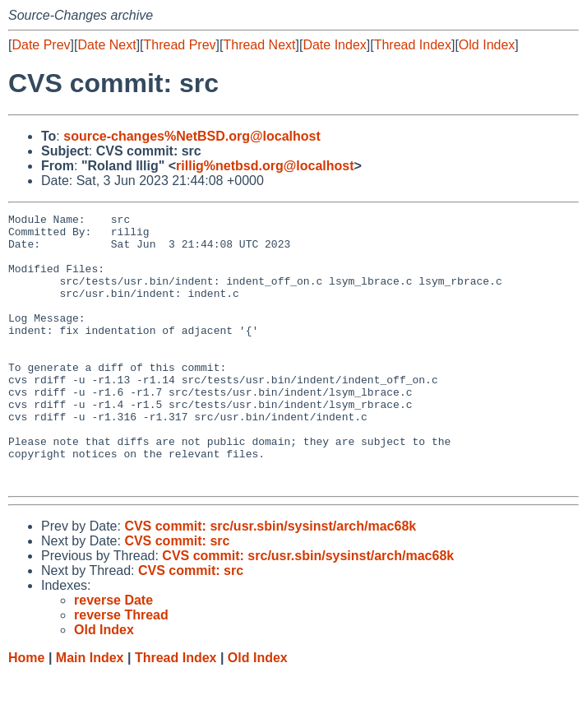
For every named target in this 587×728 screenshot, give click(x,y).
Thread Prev (180, 45)
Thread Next (259, 45)
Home (26, 712)
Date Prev (41, 45)
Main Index (90, 712)
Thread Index (413, 45)
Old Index (487, 45)
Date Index (334, 45)
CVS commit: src (177, 595)
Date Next (106, 45)
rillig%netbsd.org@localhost (265, 166)
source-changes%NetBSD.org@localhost (192, 136)
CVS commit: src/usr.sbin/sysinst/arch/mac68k (270, 580)
